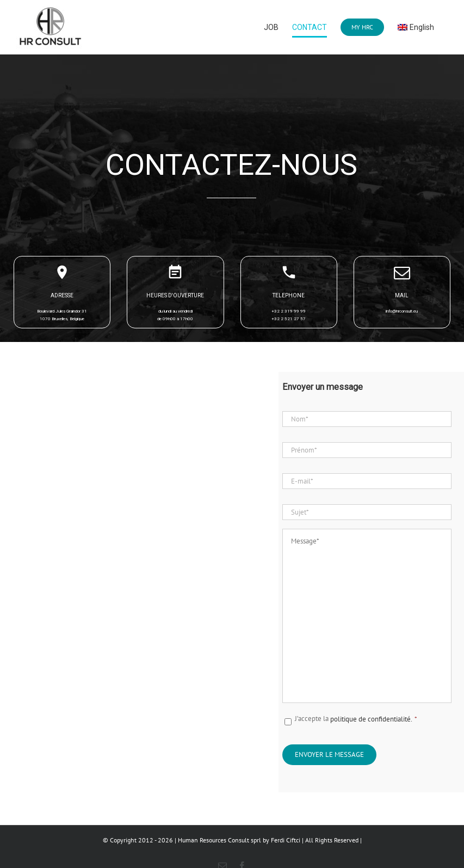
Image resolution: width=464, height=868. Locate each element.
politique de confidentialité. (374, 719)
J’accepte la (356, 719)
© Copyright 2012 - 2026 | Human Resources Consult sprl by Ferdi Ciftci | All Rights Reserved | (232, 840)
